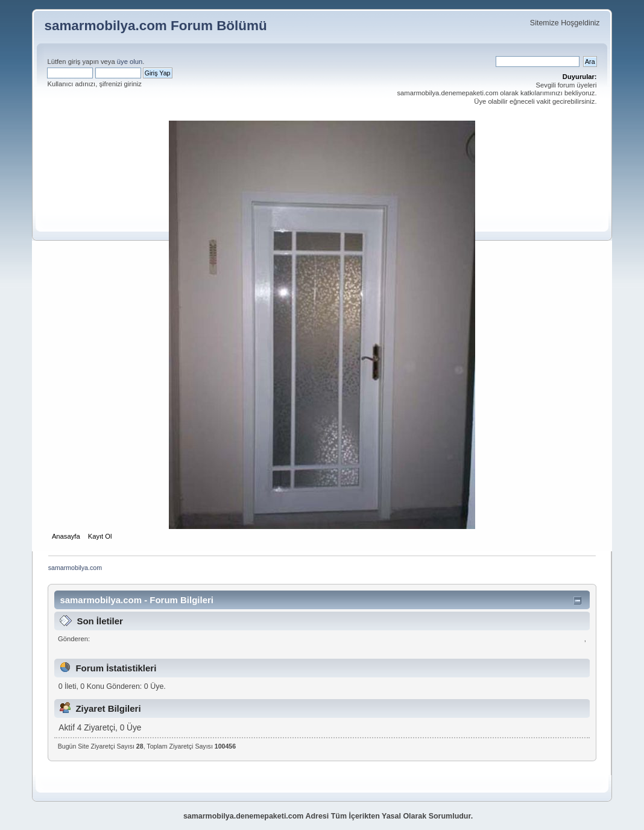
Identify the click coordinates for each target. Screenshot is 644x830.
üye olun (130, 62)
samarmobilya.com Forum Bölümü (155, 26)
